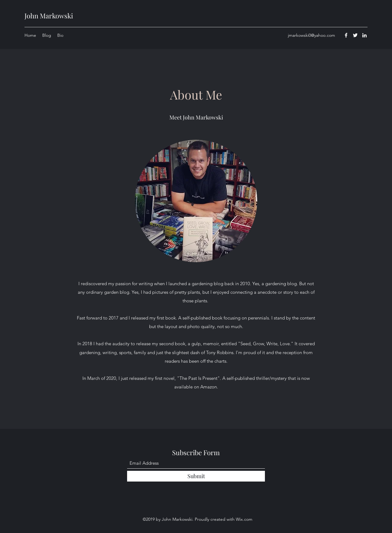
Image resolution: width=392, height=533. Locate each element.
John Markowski (49, 16)
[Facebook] (346, 35)
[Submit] (196, 476)
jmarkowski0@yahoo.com (311, 35)
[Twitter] (355, 35)
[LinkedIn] (364, 35)
